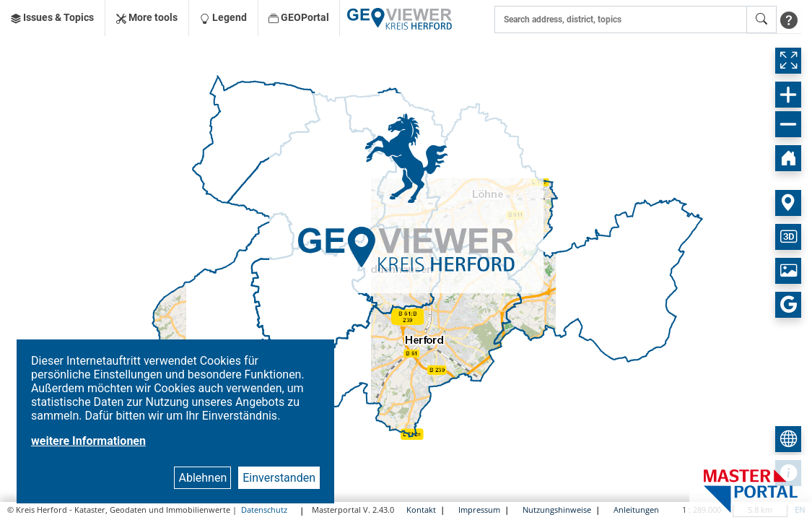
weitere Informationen (88, 441)
